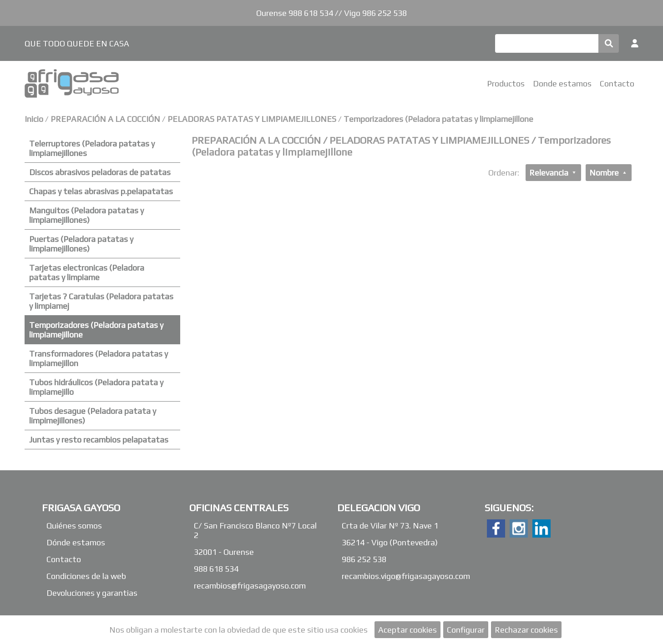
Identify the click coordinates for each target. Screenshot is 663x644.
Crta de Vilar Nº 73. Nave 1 (390, 526)
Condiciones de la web (86, 576)
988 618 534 (216, 569)
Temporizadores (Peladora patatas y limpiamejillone (438, 119)
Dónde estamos (76, 542)
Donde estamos (562, 83)
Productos (506, 83)
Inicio (34, 119)
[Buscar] (547, 43)
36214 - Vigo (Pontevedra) (390, 542)
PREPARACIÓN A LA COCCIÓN (106, 119)
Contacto (617, 83)
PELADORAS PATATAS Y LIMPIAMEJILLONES (252, 119)
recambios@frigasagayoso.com (250, 586)
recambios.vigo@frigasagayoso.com (406, 576)
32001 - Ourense (224, 552)
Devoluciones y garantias (92, 593)
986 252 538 (364, 559)
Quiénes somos (74, 526)
